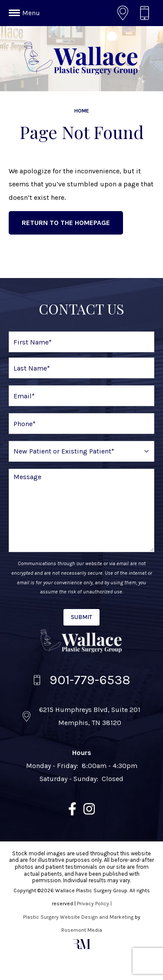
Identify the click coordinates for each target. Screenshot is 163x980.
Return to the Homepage (66, 223)
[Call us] (147, 13)
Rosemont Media (82, 930)
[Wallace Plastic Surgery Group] (82, 641)
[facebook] (72, 811)
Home (82, 111)
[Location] (125, 13)
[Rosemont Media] (82, 947)
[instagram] (89, 811)
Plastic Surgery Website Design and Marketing (78, 917)
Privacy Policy (93, 904)
